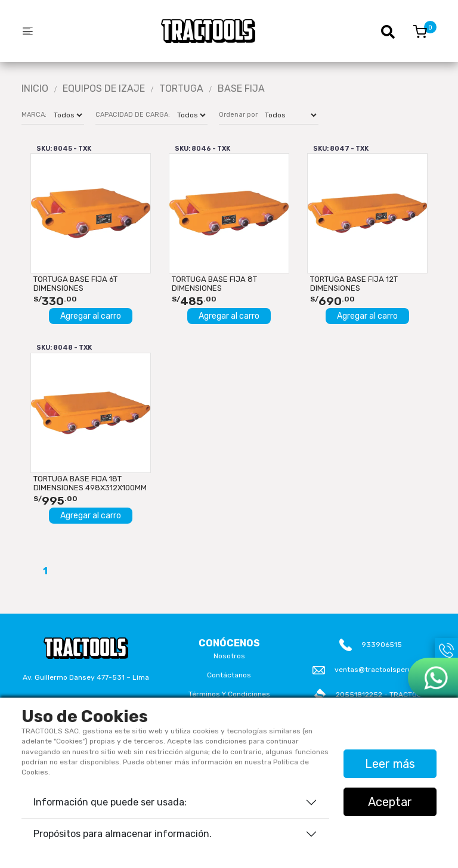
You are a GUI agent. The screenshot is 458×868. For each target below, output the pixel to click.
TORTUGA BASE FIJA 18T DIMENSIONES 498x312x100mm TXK (90, 483)
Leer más (390, 764)
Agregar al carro (91, 316)
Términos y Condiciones (229, 694)
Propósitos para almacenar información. (123, 834)
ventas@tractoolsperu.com (382, 670)
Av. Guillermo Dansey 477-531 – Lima (86, 677)
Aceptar (390, 802)
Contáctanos (229, 675)
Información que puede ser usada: (110, 802)
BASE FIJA (241, 89)
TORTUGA (181, 89)
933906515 (382, 645)
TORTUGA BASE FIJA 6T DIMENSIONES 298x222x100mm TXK (75, 284)
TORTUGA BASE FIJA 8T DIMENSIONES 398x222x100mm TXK (214, 284)
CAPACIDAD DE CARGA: (133, 115)
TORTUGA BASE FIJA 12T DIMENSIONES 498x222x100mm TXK (354, 284)
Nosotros (229, 656)
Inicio (35, 89)
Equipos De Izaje (104, 89)
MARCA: (34, 115)
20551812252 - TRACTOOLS (383, 695)
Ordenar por (238, 115)
